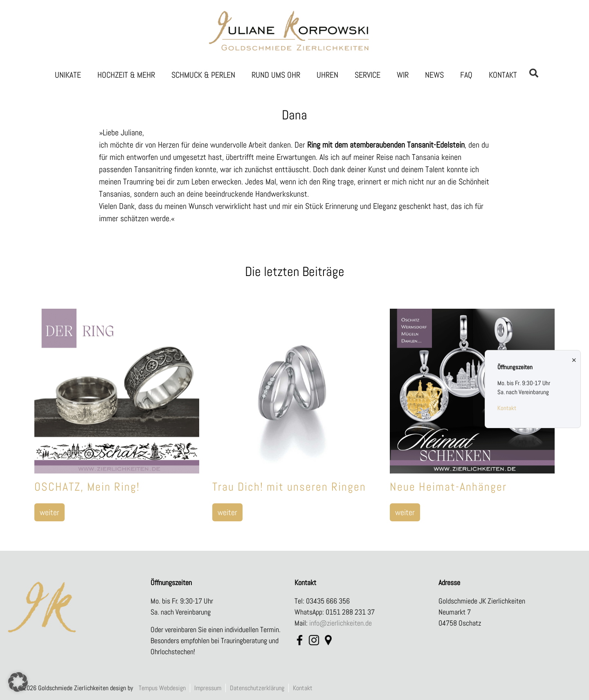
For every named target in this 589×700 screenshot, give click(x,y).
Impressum (208, 688)
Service (368, 75)
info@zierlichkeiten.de (341, 623)
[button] (18, 682)
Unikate (68, 75)
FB (300, 641)
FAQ (466, 75)
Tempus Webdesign (162, 688)
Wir (403, 75)
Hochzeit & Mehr (126, 75)
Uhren (327, 75)
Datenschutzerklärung (257, 688)
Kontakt (503, 75)
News (434, 75)
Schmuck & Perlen (203, 75)
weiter (49, 512)
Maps (328, 641)
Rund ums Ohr (276, 75)
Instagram (314, 641)
